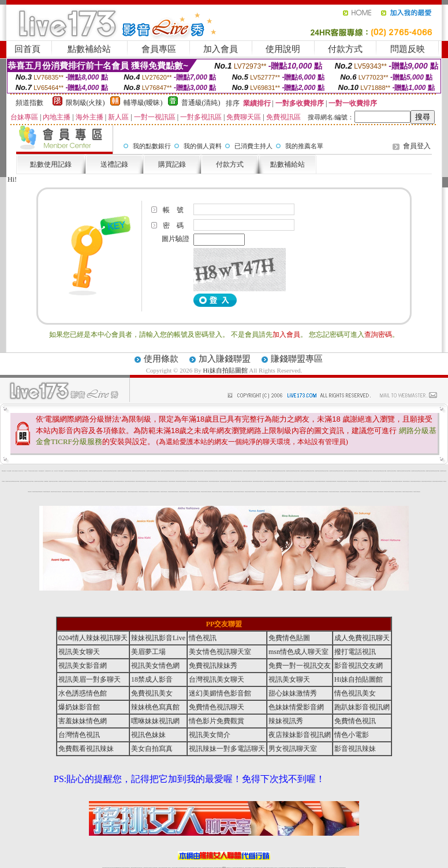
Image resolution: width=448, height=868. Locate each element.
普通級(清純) (201, 103)
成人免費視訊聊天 (362, 638)
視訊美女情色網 (155, 666)
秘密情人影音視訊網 (35, 471)
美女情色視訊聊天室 (220, 652)
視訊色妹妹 (148, 735)
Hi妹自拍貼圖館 (225, 370)
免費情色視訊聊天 (216, 707)
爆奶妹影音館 (79, 707)
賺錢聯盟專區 (297, 359)
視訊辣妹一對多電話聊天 (227, 749)
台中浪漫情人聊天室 (20, 471)
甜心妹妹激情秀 (293, 693)
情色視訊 (203, 638)
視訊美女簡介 (210, 735)
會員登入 (417, 146)
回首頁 (27, 49)
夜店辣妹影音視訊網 (300, 735)
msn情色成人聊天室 (298, 652)
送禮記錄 (114, 164)
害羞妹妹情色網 (83, 721)
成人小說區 (52, 471)
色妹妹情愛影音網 (296, 707)
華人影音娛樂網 (9, 471)
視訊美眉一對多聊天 (89, 679)
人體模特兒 (26, 471)
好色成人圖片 (56, 471)
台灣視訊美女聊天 (216, 679)
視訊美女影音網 (83, 666)
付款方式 (345, 49)
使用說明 (283, 49)
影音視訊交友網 (359, 666)
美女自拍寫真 (152, 749)
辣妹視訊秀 (286, 721)
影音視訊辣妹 (355, 749)
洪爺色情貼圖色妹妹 (41, 471)
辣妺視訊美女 (56, 492)
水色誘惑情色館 (83, 693)
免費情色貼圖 (289, 638)
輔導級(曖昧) (143, 103)
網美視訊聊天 (108, 481)
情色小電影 (352, 735)
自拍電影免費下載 (47, 471)
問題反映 (408, 49)
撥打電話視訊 (355, 652)
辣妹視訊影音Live (158, 638)
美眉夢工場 (148, 652)
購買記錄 (172, 164)
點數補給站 (89, 49)
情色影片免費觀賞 (216, 721)
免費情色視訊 (355, 721)
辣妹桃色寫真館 (155, 707)
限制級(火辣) (85, 103)
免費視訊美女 (152, 693)
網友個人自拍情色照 (15, 471)
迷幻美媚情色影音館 (220, 693)
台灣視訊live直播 (66, 471)
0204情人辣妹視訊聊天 (93, 638)
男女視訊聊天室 (293, 749)
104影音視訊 (30, 471)
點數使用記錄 (51, 164)
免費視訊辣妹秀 (213, 666)
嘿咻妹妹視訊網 (155, 721)
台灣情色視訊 (79, 735)
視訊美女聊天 (79, 652)
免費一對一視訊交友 (300, 666)
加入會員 (221, 49)
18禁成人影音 (152, 679)
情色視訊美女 (355, 693)
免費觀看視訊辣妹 (86, 749)
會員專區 (159, 49)
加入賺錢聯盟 (225, 359)
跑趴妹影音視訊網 (362, 707)
